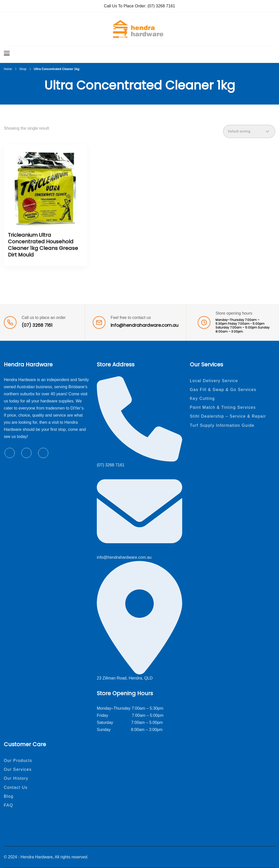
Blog (9, 796)
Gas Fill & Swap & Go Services (223, 390)
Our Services (18, 769)
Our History (16, 778)
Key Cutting (202, 398)
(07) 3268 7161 (161, 6)
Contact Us (16, 787)
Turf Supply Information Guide (222, 425)
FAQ (8, 805)
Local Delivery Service (214, 381)
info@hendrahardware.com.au (144, 325)
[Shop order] (249, 131)
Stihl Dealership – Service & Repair (228, 416)
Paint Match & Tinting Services (223, 407)
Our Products (18, 761)
